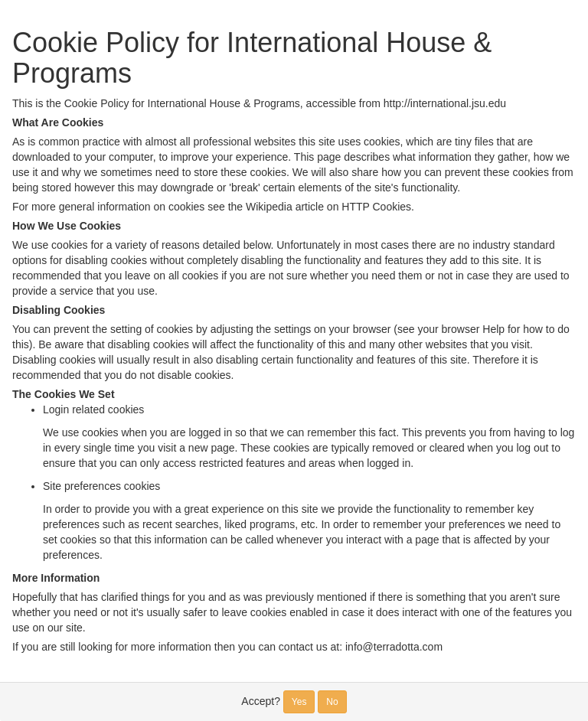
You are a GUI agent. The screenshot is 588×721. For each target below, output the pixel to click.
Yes (299, 702)
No (332, 702)
